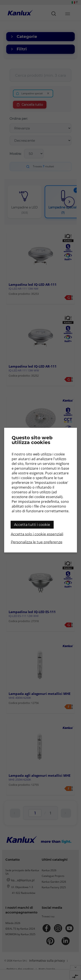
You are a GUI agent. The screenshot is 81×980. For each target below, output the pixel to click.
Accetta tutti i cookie (32, 524)
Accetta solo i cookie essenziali (37, 534)
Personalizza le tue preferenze (37, 542)
